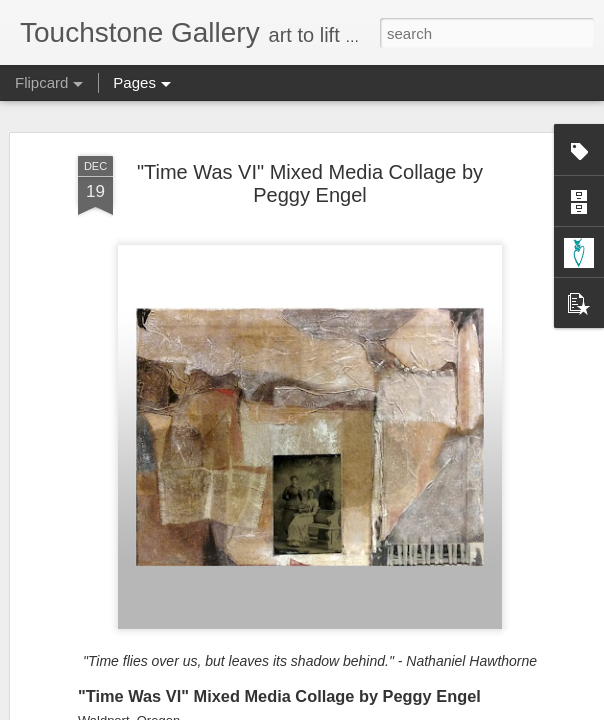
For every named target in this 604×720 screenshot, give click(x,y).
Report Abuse (423, 709)
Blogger (364, 709)
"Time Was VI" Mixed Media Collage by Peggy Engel (310, 142)
